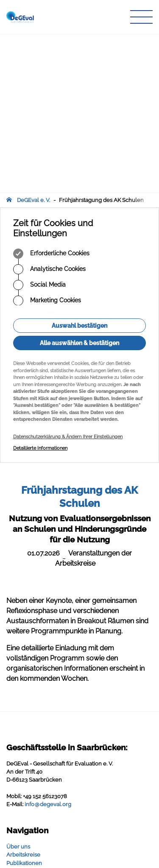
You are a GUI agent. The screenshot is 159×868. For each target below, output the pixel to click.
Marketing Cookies (47, 142)
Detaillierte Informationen (40, 289)
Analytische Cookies (49, 111)
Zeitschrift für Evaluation (38, 712)
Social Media (39, 126)
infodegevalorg (48, 645)
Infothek (17, 728)
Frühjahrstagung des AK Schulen (101, 41)
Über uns (18, 688)
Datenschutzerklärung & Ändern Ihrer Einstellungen (68, 278)
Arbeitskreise (23, 696)
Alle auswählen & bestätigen (79, 184)
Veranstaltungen (28, 720)
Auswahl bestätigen (79, 167)
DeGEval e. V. (33, 41)
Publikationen (24, 704)
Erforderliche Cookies (51, 95)
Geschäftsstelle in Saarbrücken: (67, 589)
